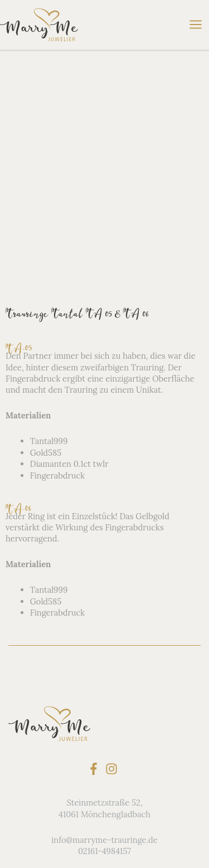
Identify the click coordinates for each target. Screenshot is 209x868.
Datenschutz (105, 785)
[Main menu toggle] (196, 25)
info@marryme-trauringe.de (104, 654)
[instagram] (113, 583)
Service (105, 750)
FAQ (104, 739)
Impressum (105, 796)
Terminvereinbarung (104, 807)
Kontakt (105, 762)
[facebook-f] (96, 583)
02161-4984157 (104, 665)
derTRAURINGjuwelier (104, 773)
